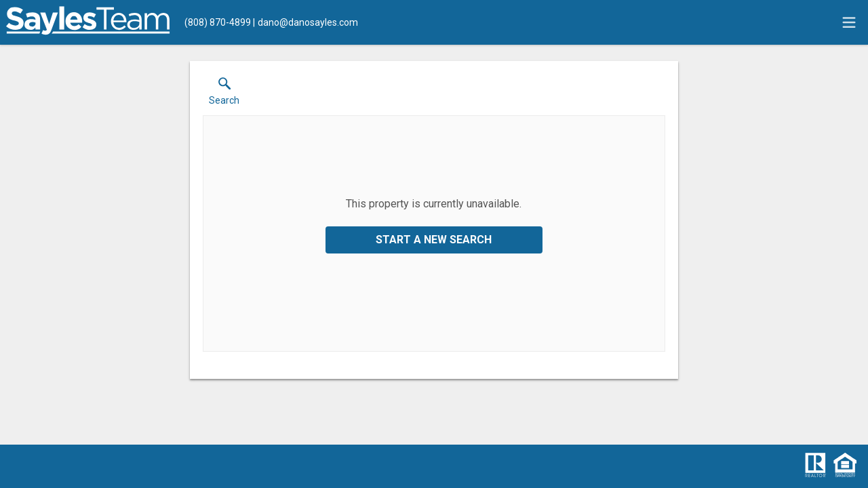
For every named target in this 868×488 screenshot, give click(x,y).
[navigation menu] (849, 22)
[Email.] (305, 22)
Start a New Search (434, 240)
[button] (224, 94)
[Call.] (218, 22)
